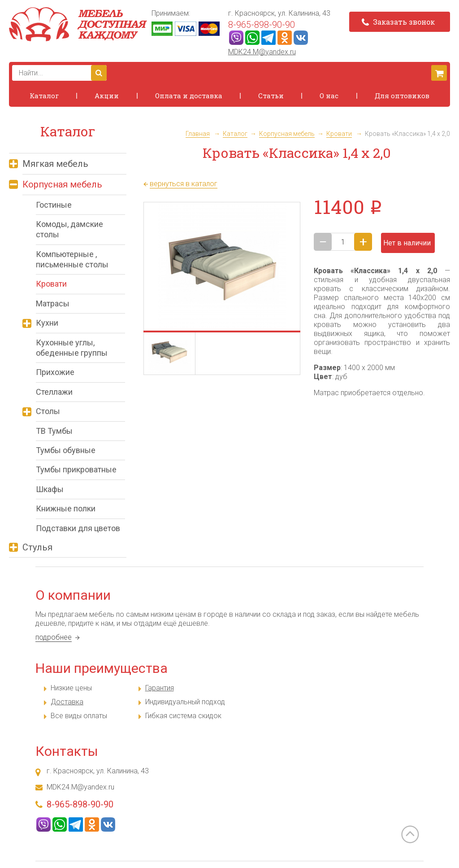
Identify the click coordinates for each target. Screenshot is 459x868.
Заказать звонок (398, 22)
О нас (329, 96)
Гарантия (160, 688)
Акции (107, 96)
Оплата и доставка (189, 96)
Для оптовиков (402, 96)
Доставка (67, 702)
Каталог (44, 96)
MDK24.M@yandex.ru (262, 52)
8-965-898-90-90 (262, 25)
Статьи (271, 96)
